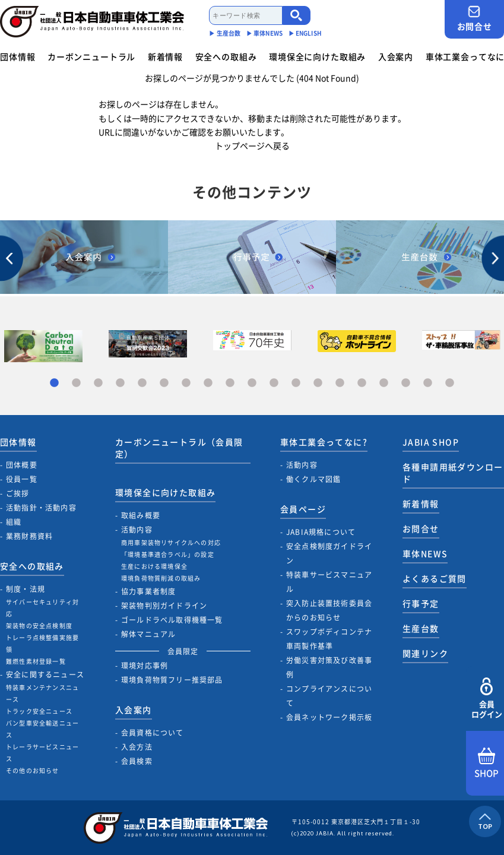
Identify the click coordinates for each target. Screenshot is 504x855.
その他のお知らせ (33, 770)
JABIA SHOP (431, 442)
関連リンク (425, 653)
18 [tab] (428, 383)
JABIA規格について (321, 532)
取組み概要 (141, 515)
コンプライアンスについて (329, 696)
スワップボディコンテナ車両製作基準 (329, 639)
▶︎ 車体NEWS (264, 33)
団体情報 (18, 56)
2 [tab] (76, 383)
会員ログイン (486, 699)
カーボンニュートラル (91, 56)
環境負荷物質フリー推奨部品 (172, 680)
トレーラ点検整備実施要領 (42, 643)
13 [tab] (318, 383)
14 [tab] (340, 383)
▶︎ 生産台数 (225, 33)
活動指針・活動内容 (41, 508)
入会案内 (396, 56)
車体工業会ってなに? (324, 442)
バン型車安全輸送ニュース (42, 729)
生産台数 (421, 628)
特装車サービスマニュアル (329, 582)
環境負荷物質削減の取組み (161, 578)
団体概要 (22, 465)
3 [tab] (98, 383)
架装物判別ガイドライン (164, 606)
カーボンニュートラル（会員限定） (179, 448)
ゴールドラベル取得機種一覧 (172, 620)
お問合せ (474, 19)
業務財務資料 (29, 536)
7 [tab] (186, 383)
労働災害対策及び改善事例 (329, 667)
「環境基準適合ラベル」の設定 (168, 554)
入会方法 (137, 747)
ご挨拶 (18, 493)
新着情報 (165, 56)
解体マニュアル (148, 634)
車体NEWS (425, 553)
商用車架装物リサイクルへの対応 (171, 542)
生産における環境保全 (154, 566)
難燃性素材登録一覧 (36, 661)
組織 (14, 522)
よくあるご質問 (435, 578)
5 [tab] (142, 383)
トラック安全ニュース (39, 711)
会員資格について (153, 733)
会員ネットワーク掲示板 (329, 717)
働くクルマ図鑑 (313, 479)
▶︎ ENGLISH (305, 33)
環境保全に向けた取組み (317, 56)
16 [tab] (384, 383)
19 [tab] (450, 383)
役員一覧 (22, 479)
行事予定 (421, 603)
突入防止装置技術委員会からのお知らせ (329, 610)
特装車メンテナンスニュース (42, 693)
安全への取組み (226, 56)
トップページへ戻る (252, 145)
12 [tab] (296, 383)
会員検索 (137, 761)
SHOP (486, 764)
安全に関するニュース (45, 674)
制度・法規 (26, 589)
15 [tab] (362, 383)
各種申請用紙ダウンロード (453, 473)
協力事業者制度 (148, 591)
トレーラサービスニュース (42, 753)
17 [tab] (406, 383)
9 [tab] (230, 383)
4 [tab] (120, 383)
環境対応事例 (145, 666)
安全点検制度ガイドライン (329, 553)
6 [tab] (164, 383)
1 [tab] (54, 383)
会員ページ (303, 509)
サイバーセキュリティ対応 (42, 608)
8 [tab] (208, 383)
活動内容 (137, 530)
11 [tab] (274, 383)
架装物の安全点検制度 (39, 626)
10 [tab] (252, 383)
